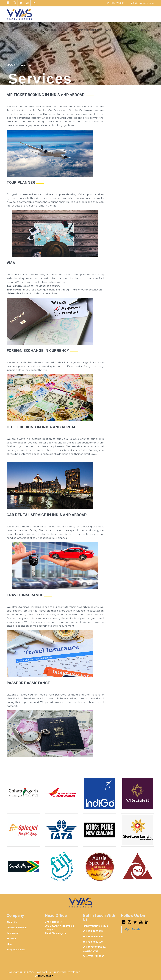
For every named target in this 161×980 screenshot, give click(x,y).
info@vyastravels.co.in (142, 3)
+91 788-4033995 (93, 930)
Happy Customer (16, 949)
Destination (13, 932)
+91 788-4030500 (93, 936)
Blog (9, 943)
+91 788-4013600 (93, 941)
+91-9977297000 (115, 3)
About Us (12, 921)
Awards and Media (17, 927)
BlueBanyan (46, 975)
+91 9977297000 (92, 946)
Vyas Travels (133, 929)
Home (11, 65)
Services (11, 938)
